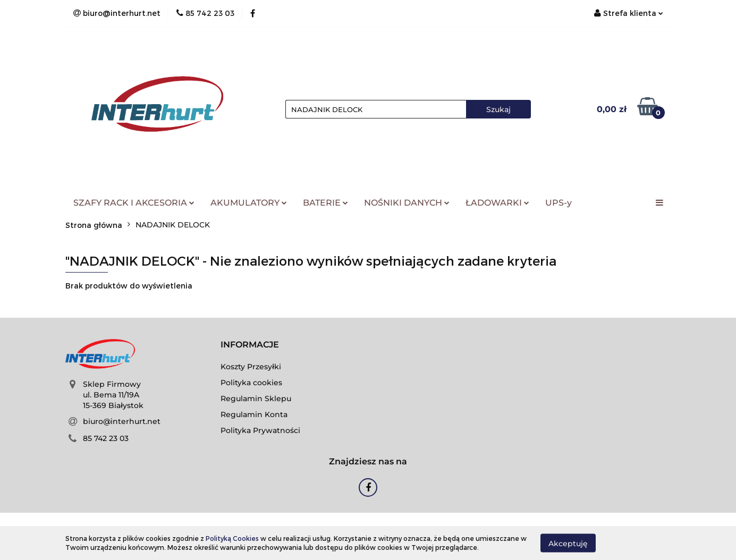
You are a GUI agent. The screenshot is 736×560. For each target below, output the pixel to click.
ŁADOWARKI (497, 203)
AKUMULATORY (249, 203)
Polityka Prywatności (260, 430)
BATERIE (325, 203)
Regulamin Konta (254, 414)
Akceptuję (568, 543)
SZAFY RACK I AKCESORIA (134, 203)
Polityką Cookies (232, 538)
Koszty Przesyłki (251, 367)
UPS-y (559, 203)
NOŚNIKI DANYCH (407, 203)
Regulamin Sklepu (256, 398)
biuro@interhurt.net (122, 421)
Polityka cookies (251, 383)
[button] (250, 345)
